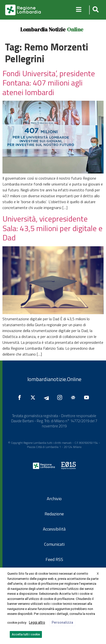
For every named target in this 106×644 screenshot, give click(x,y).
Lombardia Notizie (43, 29)
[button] (95, 10)
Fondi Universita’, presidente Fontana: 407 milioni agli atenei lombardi (49, 83)
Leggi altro (37, 622)
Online (75, 29)
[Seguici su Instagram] (61, 397)
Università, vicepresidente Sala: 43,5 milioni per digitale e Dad (53, 228)
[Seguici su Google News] (74, 397)
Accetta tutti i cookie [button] (26, 634)
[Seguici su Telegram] (48, 397)
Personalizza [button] (62, 622)
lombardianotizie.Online (54, 379)
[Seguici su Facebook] (21, 397)
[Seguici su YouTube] (88, 397)
